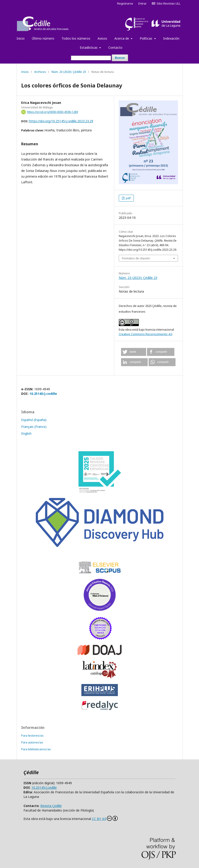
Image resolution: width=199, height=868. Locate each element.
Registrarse (125, 3)
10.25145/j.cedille (43, 394)
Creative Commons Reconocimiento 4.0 (145, 334)
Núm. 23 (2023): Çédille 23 (69, 72)
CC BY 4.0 (105, 818)
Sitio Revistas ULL (166, 3)
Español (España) (34, 420)
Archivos (40, 72)
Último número (43, 38)
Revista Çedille (51, 806)
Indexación (171, 38)
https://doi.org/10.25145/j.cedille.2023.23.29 (61, 121)
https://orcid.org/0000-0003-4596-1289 (53, 112)
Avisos (102, 38)
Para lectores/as (32, 735)
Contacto (115, 47)
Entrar (142, 3)
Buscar (120, 58)
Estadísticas (89, 47)
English (26, 433)
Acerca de (122, 38)
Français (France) (34, 427)
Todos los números (76, 38)
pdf (128, 198)
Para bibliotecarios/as (36, 749)
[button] (134, 352)
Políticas (146, 38)
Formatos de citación (136, 258)
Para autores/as (32, 742)
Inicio (21, 38)
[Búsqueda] (91, 58)
